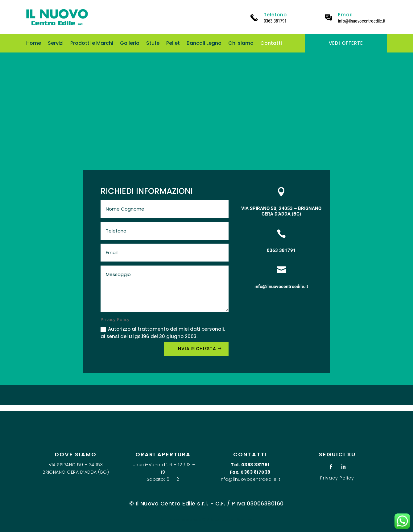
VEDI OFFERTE (346, 43)
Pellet (173, 44)
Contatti (271, 44)
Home (34, 44)
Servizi (56, 44)
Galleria (130, 44)
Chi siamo (241, 44)
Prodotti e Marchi (92, 44)
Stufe (153, 44)
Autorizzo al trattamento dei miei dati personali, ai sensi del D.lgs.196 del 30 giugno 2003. (163, 333)
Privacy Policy (337, 478)
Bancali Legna (204, 44)
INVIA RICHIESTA (196, 349)
